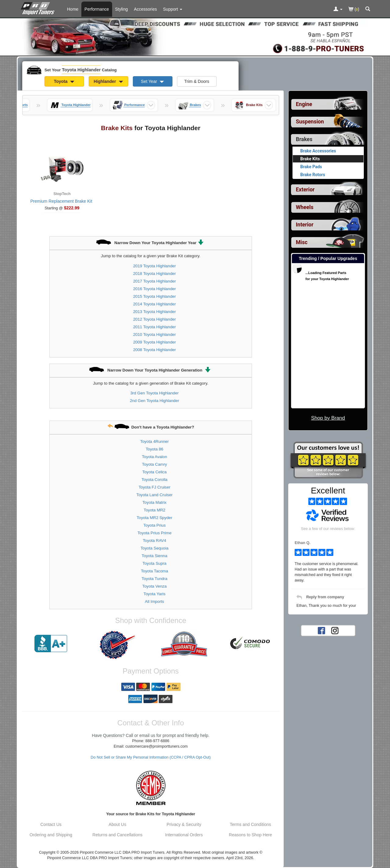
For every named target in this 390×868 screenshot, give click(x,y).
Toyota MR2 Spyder (155, 518)
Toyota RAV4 (155, 541)
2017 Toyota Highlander (154, 281)
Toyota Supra (154, 563)
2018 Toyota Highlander (154, 274)
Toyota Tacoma (154, 571)
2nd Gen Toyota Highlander (154, 401)
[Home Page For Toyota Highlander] (39, 8)
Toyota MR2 (155, 510)
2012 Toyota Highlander (154, 319)
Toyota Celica (154, 472)
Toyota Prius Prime (154, 533)
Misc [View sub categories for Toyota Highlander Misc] (302, 242)
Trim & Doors (197, 81)
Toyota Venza (154, 586)
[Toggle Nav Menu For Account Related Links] (338, 9)
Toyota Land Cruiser (155, 495)
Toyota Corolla (155, 480)
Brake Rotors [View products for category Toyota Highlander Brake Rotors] (313, 175)
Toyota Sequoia (154, 548)
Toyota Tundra (154, 579)
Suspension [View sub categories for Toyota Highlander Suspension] (310, 122)
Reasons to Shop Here (250, 835)
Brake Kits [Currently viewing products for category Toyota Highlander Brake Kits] (310, 159)
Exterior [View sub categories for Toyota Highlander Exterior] (305, 190)
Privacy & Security (184, 824)
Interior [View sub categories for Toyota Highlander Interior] (305, 225)
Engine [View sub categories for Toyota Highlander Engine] (304, 104)
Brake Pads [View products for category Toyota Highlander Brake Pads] (311, 167)
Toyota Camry (154, 464)
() (354, 10)
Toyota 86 (154, 449)
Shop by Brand (328, 418)
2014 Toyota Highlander (154, 304)
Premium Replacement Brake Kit (61, 201)
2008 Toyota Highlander (154, 350)
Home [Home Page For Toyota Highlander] (73, 9)
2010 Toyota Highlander (154, 334)
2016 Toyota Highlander (154, 289)
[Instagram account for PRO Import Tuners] (335, 630)
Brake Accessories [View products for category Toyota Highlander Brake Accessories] (318, 151)
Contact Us (51, 824)
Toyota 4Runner (154, 441)
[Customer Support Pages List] (173, 9)
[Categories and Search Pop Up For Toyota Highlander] (368, 9)
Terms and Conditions (250, 824)
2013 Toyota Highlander (154, 312)
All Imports (155, 601)
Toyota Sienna (154, 556)
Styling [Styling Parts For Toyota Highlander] (122, 9)
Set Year (153, 81)
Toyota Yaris (154, 594)
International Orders (184, 835)
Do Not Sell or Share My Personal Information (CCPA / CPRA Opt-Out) (151, 757)
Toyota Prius (154, 525)
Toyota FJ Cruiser (154, 487)
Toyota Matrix (154, 502)
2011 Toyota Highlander (154, 327)
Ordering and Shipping (51, 835)
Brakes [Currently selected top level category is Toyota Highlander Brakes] (304, 139)
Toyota (64, 81)
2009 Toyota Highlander (154, 342)
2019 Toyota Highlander (154, 266)
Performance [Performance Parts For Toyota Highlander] (97, 9)
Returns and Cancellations (117, 835)
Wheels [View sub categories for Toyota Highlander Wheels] (305, 207)
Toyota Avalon (155, 457)
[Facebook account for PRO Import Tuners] (321, 630)
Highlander (108, 81)
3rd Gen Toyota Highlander (155, 393)
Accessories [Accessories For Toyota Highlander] (145, 9)
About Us (118, 824)
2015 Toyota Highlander (154, 296)
